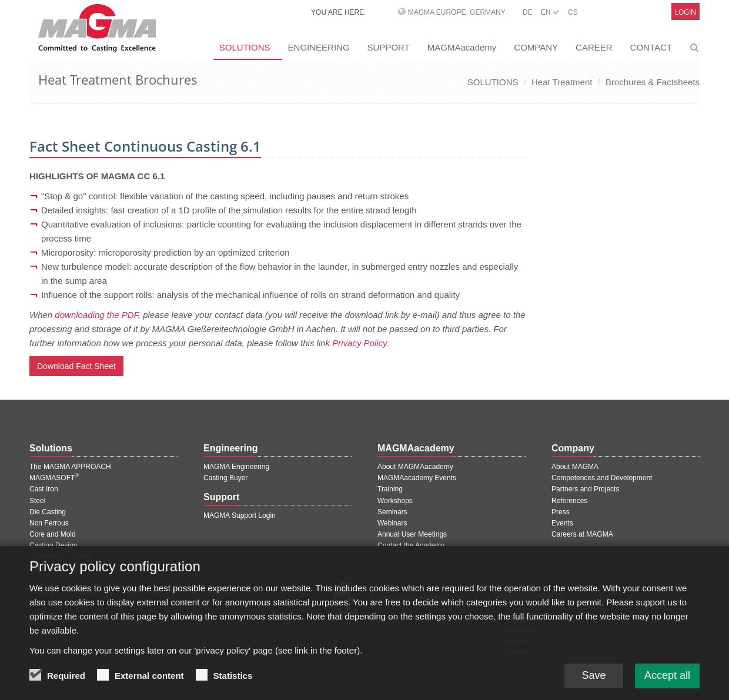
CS (573, 12)
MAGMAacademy (462, 47)
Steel (37, 501)
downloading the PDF (96, 315)
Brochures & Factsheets (653, 82)
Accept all (667, 681)
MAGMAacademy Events (417, 478)
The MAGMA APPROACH (70, 467)
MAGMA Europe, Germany (457, 12)
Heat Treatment (562, 82)
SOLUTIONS (245, 47)
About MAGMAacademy (415, 467)
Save (593, 681)
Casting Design (53, 545)
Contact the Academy (411, 545)
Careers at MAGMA (582, 534)
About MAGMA (575, 467)
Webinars (392, 523)
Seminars (392, 512)
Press (561, 512)
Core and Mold (53, 534)
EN (550, 12)
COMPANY (536, 47)
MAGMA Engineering (236, 467)
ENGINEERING (319, 47)
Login (685, 12)
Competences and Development (602, 478)
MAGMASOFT (54, 478)
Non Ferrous (49, 523)
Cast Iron (44, 489)
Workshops (395, 501)
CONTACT (651, 47)
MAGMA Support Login (240, 515)
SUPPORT (389, 47)
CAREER (594, 47)
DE (528, 12)
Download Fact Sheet (76, 366)
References (569, 501)
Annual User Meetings (412, 534)
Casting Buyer (225, 478)
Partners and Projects (585, 489)
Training (390, 489)
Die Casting (48, 512)
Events (562, 523)
